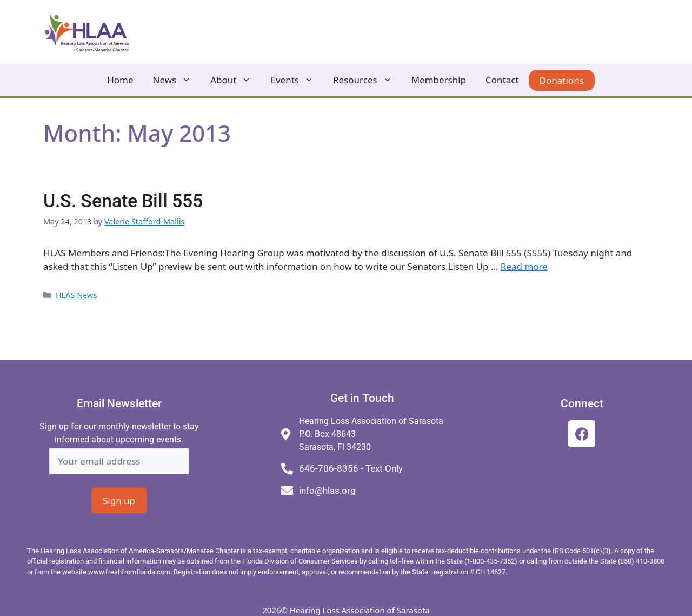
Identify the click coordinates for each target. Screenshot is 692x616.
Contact (502, 80)
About (235, 80)
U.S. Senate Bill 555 (123, 201)
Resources (367, 80)
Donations (562, 80)
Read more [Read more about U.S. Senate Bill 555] (524, 266)
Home (120, 80)
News (177, 80)
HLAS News (76, 295)
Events (297, 80)
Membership (439, 80)
